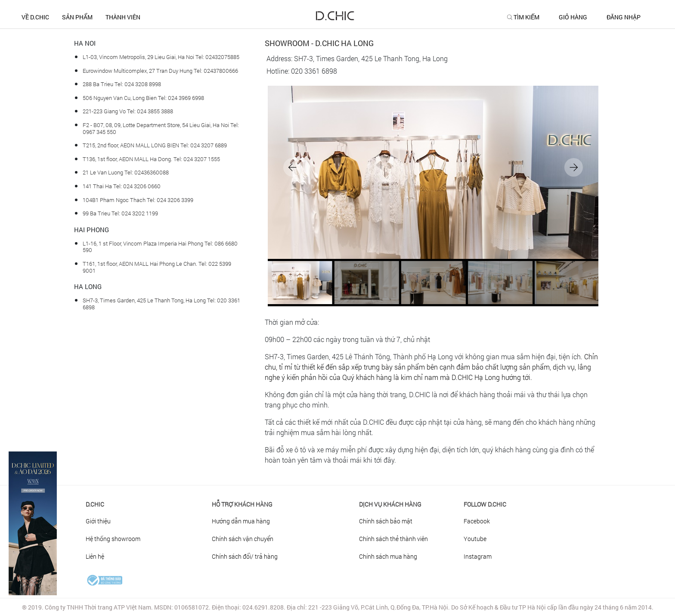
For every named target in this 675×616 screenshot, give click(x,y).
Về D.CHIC (35, 17)
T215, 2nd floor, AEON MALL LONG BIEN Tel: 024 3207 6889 (155, 145)
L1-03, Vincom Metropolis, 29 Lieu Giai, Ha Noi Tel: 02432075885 (161, 57)
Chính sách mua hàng (388, 556)
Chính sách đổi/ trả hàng (245, 556)
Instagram (478, 556)
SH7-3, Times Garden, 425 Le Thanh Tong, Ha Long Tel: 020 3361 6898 (161, 304)
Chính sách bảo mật (386, 521)
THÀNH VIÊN (123, 17)
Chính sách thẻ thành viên (393, 539)
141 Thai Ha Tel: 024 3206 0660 (122, 186)
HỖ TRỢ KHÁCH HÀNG (242, 504)
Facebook (477, 521)
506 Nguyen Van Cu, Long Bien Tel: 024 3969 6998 (143, 98)
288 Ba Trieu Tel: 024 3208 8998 (122, 84)
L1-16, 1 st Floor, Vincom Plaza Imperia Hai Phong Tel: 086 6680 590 (160, 247)
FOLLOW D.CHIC (485, 504)
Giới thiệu (98, 521)
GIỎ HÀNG (573, 17)
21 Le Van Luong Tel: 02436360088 (126, 172)
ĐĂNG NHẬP (624, 17)
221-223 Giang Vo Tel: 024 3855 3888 (128, 111)
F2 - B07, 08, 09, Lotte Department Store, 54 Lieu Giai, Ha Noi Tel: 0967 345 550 (161, 128)
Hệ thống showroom (113, 539)
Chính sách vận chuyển (243, 539)
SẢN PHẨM (77, 17)
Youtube (475, 539)
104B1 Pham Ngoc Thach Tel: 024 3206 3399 (138, 200)
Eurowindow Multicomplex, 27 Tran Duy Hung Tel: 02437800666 (160, 71)
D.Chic (95, 504)
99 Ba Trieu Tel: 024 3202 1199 (120, 213)
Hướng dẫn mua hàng (241, 521)
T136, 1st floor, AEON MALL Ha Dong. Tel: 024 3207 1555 (151, 159)
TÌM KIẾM (526, 17)
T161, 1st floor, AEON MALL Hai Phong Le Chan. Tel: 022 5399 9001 (157, 267)
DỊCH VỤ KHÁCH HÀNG (390, 504)
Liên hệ (95, 556)
